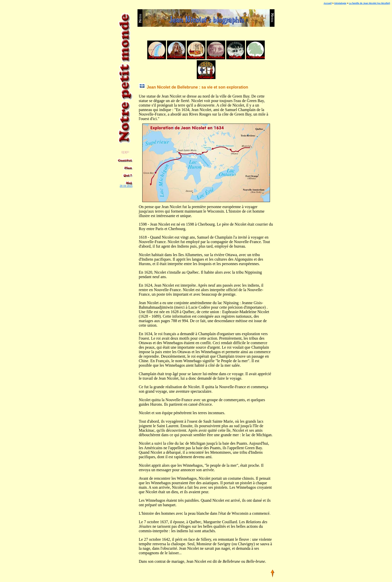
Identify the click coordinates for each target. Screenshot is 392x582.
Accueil (327, 3)
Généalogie (340, 3)
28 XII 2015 (126, 186)
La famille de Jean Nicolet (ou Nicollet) (369, 3)
